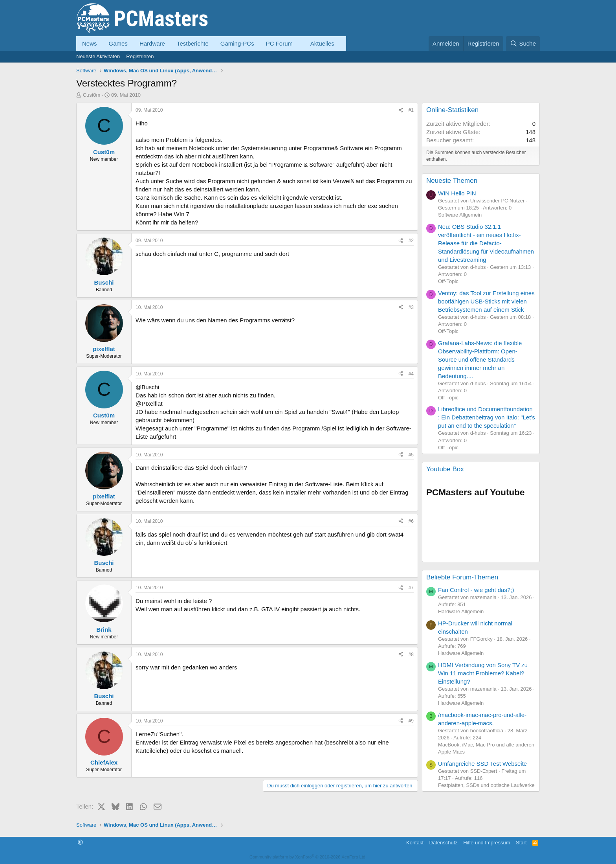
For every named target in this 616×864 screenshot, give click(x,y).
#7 (411, 588)
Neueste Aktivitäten (98, 56)
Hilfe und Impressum (487, 843)
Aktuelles (322, 43)
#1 (411, 110)
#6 (411, 521)
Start (521, 843)
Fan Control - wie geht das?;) (476, 590)
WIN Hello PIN (457, 193)
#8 (411, 654)
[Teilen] (401, 110)
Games (118, 43)
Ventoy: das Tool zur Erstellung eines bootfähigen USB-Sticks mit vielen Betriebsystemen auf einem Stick (486, 301)
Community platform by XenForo (308, 857)
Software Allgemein (460, 215)
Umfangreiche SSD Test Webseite (482, 764)
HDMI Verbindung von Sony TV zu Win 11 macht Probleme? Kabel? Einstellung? (483, 673)
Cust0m (92, 95)
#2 (411, 241)
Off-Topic (448, 281)
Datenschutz (444, 843)
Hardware (152, 43)
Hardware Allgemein (461, 611)
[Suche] (523, 43)
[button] (299, 43)
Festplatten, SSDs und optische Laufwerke (486, 785)
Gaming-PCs (237, 43)
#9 (411, 721)
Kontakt (415, 843)
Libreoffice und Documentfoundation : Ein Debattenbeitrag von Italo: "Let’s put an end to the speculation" (487, 417)
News (90, 43)
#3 (411, 307)
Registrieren (140, 56)
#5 (411, 455)
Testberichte (193, 43)
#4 (411, 374)
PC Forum (279, 43)
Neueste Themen (452, 181)
